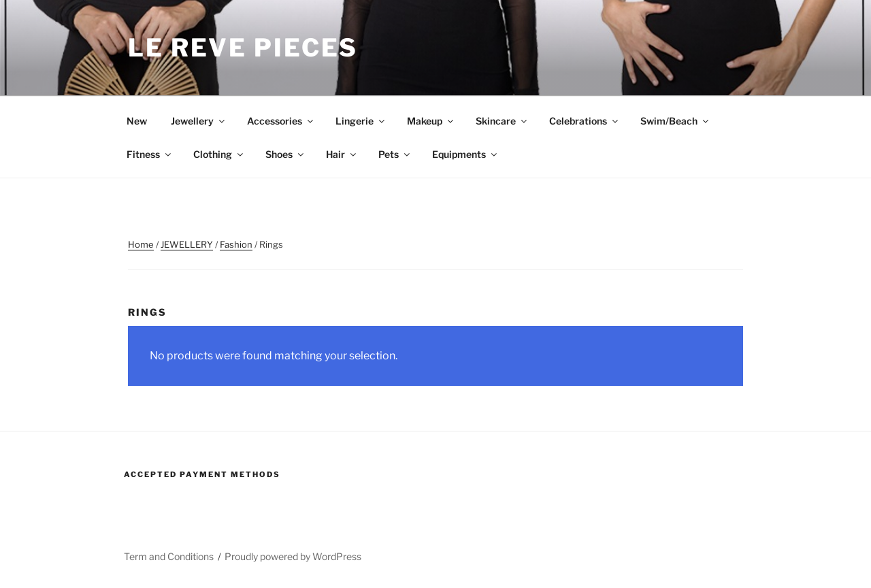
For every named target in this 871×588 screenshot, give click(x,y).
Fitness (150, 154)
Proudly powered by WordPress (293, 556)
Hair (342, 154)
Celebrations (585, 121)
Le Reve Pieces (243, 48)
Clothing (219, 154)
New (137, 121)
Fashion (236, 244)
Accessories (281, 121)
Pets (395, 154)
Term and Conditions (169, 556)
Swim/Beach (675, 121)
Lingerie (361, 121)
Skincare (502, 121)
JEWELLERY (187, 244)
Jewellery (199, 121)
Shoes (285, 154)
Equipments (465, 154)
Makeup (431, 121)
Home (141, 244)
